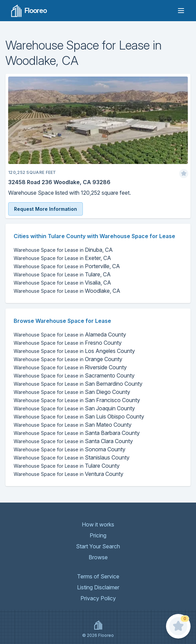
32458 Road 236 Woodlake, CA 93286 (59, 182)
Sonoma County (70, 449)
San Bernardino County (78, 384)
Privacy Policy (98, 598)
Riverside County (70, 367)
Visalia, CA (62, 283)
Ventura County (69, 474)
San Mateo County (73, 425)
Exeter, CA (62, 258)
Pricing (98, 535)
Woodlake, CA (67, 291)
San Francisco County (77, 400)
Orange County (68, 359)
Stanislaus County (72, 457)
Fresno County (68, 343)
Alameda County (70, 334)
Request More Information (46, 209)
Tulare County (67, 466)
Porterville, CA (67, 266)
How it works (98, 524)
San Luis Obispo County (79, 416)
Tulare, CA (62, 274)
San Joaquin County (74, 408)
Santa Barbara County (77, 433)
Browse (98, 557)
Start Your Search (98, 546)
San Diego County (72, 392)
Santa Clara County (73, 441)
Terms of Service (98, 576)
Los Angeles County (74, 351)
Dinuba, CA (63, 250)
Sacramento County (74, 375)
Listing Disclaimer (98, 587)
